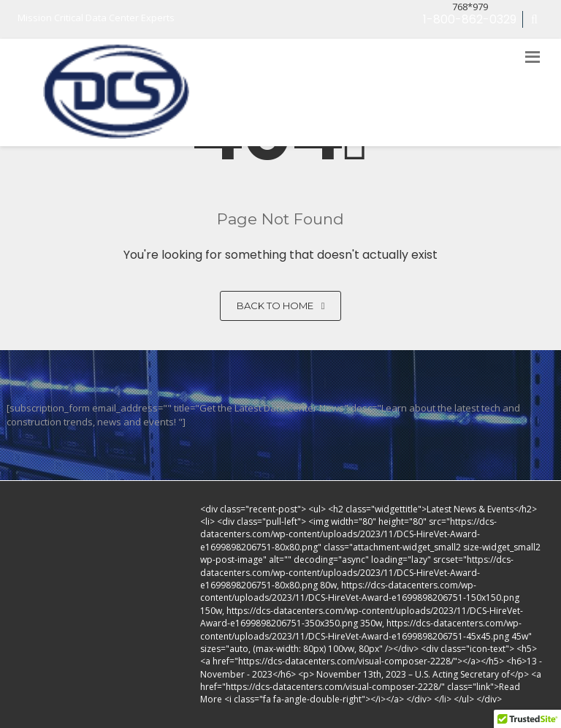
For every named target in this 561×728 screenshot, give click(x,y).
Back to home (281, 306)
